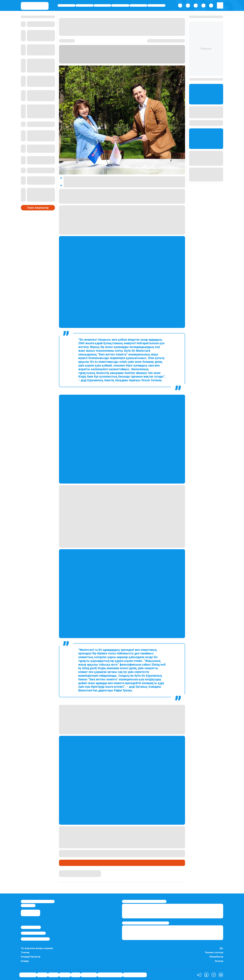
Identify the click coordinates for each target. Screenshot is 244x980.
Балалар (219, 961)
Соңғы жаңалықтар (38, 208)
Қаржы (84, 6)
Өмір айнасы (67, 6)
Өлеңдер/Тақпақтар (31, 957)
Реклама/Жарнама (33, 933)
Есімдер (25, 961)
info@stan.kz (28, 905)
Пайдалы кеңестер (135, 975)
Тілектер (25, 953)
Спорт (138, 6)
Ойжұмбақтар (216, 957)
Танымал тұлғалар (214, 953)
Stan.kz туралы (31, 927)
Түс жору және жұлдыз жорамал (37, 948)
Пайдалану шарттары (35, 939)
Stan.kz (63, 872)
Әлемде (120, 6)
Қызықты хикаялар (110, 975)
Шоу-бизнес (156, 6)
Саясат (102, 6)
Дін (221, 948)
